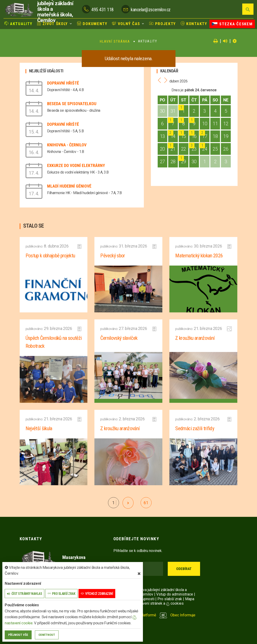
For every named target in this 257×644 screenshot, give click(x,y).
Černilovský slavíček (119, 338)
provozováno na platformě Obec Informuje (155, 615)
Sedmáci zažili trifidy (195, 428)
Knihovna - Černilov (67, 145)
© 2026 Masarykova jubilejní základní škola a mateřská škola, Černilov (150, 592)
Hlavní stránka (115, 41)
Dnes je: (178, 90)
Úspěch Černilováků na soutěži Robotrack (54, 342)
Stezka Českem (232, 24)
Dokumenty (92, 24)
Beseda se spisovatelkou (72, 104)
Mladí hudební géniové (69, 186)
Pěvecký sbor (113, 256)
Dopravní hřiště (63, 83)
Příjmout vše (18, 635)
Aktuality (19, 24)
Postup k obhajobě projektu (50, 256)
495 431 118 (102, 10)
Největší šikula (39, 428)
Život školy (52, 24)
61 (146, 503)
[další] (128, 503)
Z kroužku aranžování (195, 338)
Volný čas (126, 24)
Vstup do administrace (175, 594)
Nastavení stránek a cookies (156, 603)
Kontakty (194, 24)
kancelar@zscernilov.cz (151, 10)
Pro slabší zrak (170, 599)
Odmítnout (47, 635)
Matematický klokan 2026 (199, 256)
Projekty (163, 24)
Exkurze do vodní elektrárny (76, 165)
